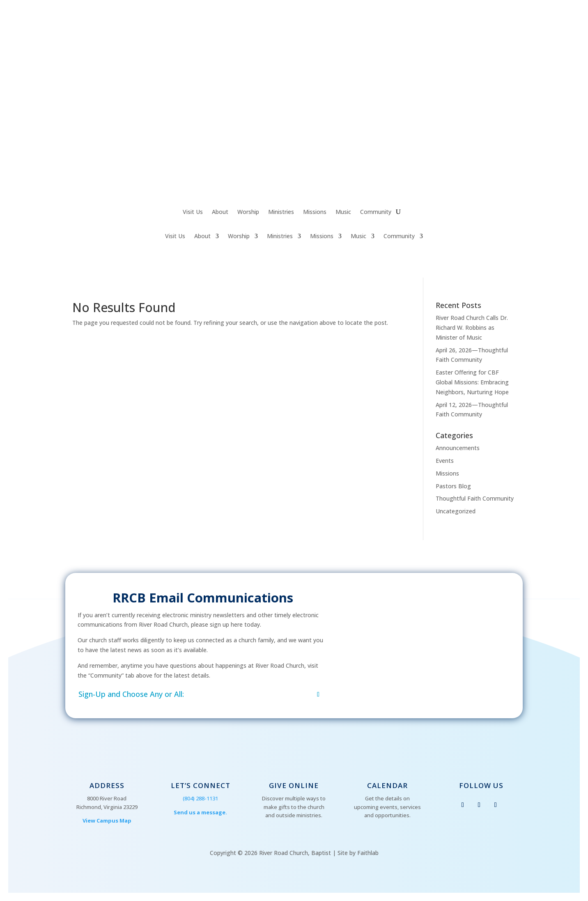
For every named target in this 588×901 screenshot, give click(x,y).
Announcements (458, 448)
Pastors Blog (453, 486)
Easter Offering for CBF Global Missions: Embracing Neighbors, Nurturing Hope (472, 382)
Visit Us (193, 212)
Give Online (294, 785)
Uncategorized (456, 511)
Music (343, 212)
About (220, 212)
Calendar (387, 785)
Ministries (281, 212)
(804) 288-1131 (200, 798)
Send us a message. (200, 812)
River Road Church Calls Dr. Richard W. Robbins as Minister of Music (472, 328)
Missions (315, 212)
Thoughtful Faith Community (475, 498)
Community (376, 212)
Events (445, 461)
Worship (248, 212)
